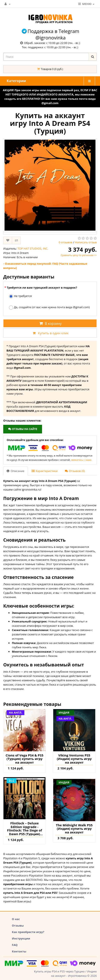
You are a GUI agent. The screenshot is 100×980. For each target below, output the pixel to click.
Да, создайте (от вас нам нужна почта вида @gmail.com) (49, 307)
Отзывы (18, 925)
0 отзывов (66, 242)
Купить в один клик (50, 333)
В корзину (50, 324)
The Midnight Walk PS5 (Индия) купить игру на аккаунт (74, 829)
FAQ (15, 945)
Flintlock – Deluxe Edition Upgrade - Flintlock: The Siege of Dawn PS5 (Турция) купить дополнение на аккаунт (25, 828)
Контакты (19, 951)
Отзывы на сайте (23, 429)
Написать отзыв (86, 242)
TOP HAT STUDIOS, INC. (33, 249)
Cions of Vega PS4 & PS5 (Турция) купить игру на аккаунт (24, 759)
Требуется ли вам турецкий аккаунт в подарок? (42, 288)
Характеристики (45, 471)
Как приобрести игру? (28, 932)
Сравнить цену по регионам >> (79, 255)
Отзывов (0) (75, 471)
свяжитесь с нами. (81, 460)
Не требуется (20, 296)
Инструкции (21, 938)
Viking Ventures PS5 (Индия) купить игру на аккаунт (74, 759)
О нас (16, 919)
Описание (16, 471)
